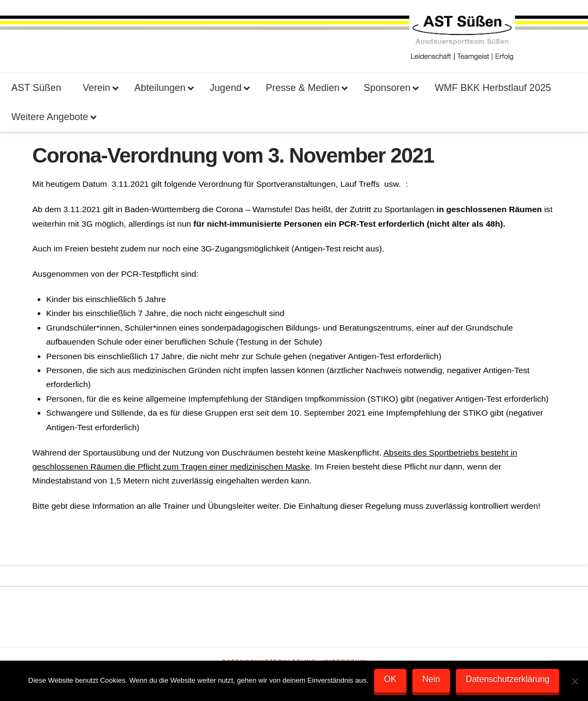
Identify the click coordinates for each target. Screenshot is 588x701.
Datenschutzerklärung (508, 679)
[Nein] (575, 681)
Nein (431, 679)
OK (390, 679)
